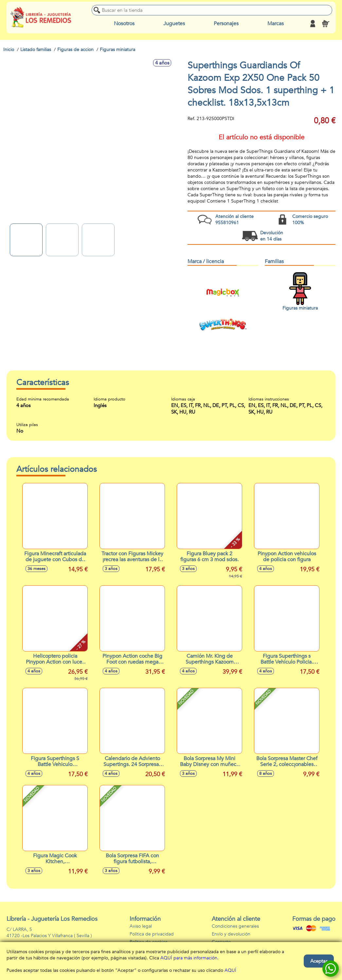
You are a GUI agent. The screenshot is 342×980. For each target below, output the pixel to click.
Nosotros (124, 24)
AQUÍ (230, 970)
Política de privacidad (152, 934)
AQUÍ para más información (189, 958)
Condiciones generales (235, 926)
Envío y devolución (231, 934)
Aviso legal (141, 926)
